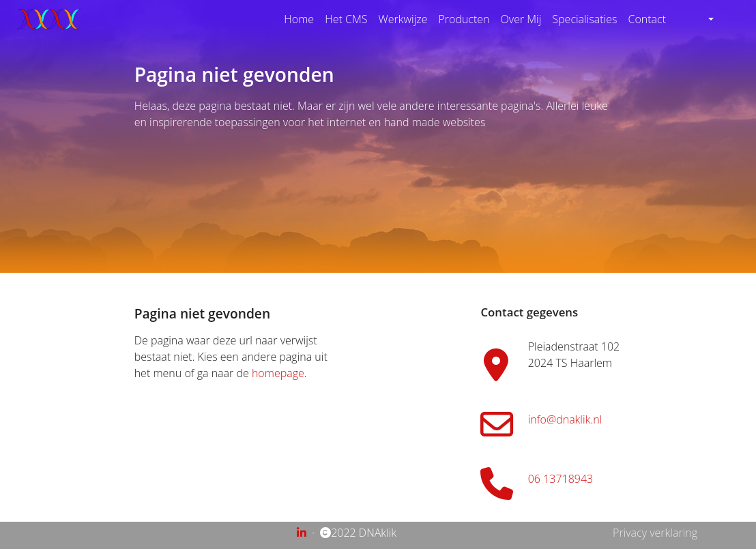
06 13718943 (561, 479)
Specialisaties (584, 19)
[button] (705, 19)
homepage (278, 373)
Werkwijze (403, 19)
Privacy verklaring (655, 533)
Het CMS (346, 19)
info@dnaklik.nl (565, 419)
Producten (464, 19)
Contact (647, 19)
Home (299, 19)
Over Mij (521, 19)
